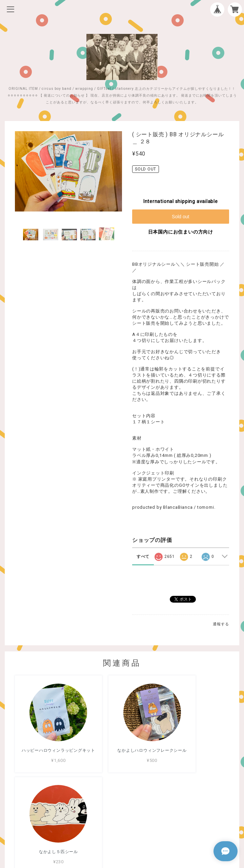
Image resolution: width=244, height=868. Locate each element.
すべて (143, 557)
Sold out (180, 217)
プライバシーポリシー (122, 819)
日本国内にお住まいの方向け (181, 232)
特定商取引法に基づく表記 (122, 828)
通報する (221, 624)
